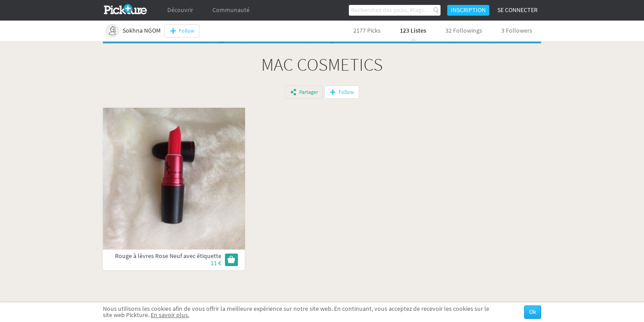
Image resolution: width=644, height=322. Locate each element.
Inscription (468, 10)
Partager (309, 92)
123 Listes (413, 31)
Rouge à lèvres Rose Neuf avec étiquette (168, 256)
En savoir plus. (170, 315)
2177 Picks (367, 31)
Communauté (231, 10)
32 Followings (464, 31)
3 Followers (517, 31)
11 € (216, 263)
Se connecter (517, 10)
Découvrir (180, 10)
